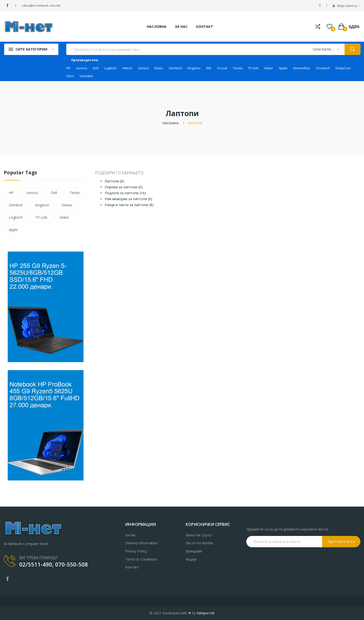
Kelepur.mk (206, 613)
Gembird (175, 68)
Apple (283, 68)
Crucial (222, 68)
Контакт (132, 567)
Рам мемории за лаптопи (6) (128, 199)
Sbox (70, 76)
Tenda (238, 68)
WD (209, 68)
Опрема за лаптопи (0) (124, 187)
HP (68, 68)
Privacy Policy (136, 551)
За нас (131, 535)
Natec (159, 68)
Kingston (194, 68)
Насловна (170, 123)
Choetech (323, 68)
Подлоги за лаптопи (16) (125, 193)
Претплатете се (341, 541)
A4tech (127, 68)
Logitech (110, 68)
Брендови (194, 551)
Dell (96, 68)
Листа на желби (199, 543)
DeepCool (343, 68)
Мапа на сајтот (199, 535)
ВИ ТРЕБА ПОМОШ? (39, 558)
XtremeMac (302, 68)
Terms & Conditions (141, 559)
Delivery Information (141, 543)
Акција (191, 559)
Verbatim (86, 76)
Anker (269, 68)
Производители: (85, 60)
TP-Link (253, 68)
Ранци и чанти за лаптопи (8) (129, 205)
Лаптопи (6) (114, 181)
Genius (143, 68)
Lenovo (82, 68)
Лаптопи (195, 123)
